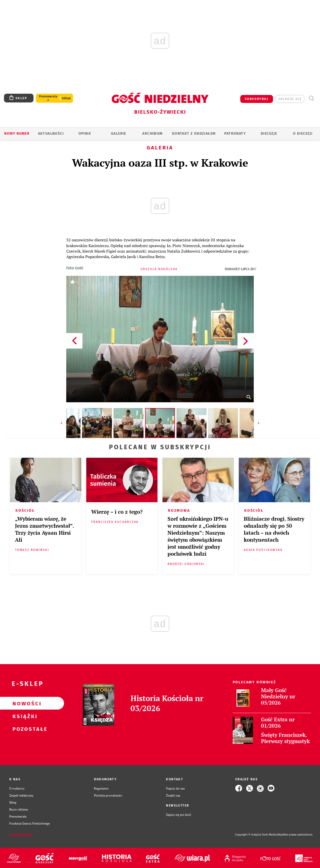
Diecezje (269, 134)
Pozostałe (24, 729)
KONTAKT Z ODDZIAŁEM (194, 134)
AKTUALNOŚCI (51, 134)
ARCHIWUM (152, 134)
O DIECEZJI (303, 134)
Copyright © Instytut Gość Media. (256, 835)
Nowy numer (17, 134)
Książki (24, 716)
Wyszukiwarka (311, 98)
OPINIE (85, 134)
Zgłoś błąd (21, 835)
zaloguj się (290, 99)
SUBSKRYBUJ (256, 99)
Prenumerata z (48, 98)
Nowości (24, 703)
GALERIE (119, 134)
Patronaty (235, 134)
